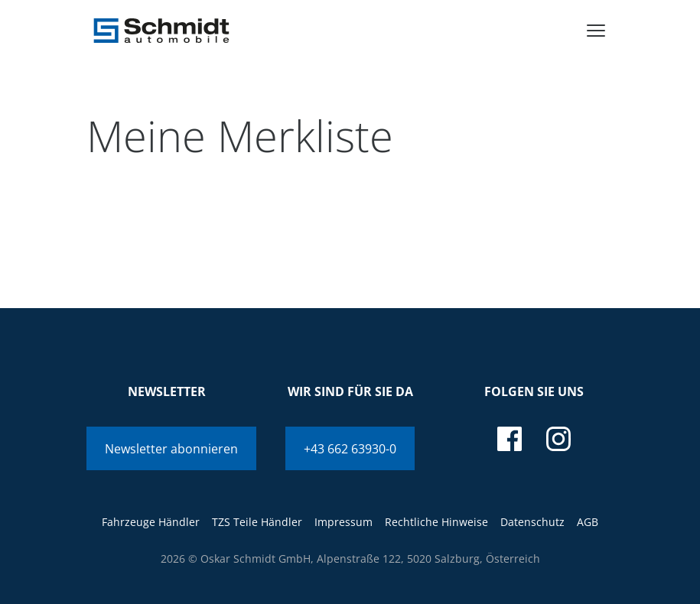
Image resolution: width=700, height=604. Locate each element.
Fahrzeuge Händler (151, 522)
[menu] (596, 31)
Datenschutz (532, 522)
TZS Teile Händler (257, 522)
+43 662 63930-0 (350, 449)
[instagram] (558, 439)
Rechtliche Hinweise (436, 522)
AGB (588, 522)
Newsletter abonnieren (171, 449)
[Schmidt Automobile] (161, 31)
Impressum (343, 522)
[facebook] (510, 439)
